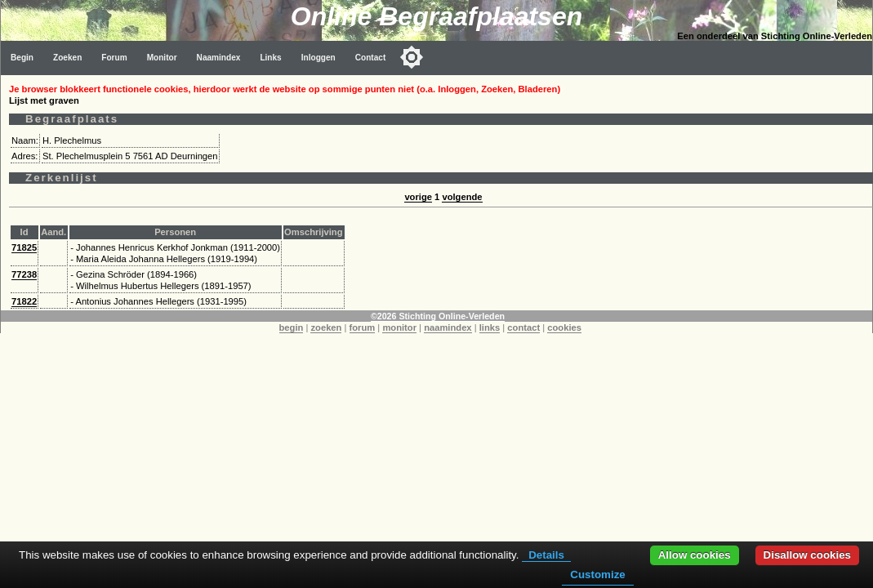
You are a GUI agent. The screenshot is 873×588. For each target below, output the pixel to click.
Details (546, 555)
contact (523, 327)
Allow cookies (695, 555)
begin (292, 327)
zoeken (326, 327)
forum (363, 327)
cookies (564, 327)
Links (270, 58)
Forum (114, 58)
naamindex (448, 327)
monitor (399, 327)
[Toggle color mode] (412, 57)
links (490, 327)
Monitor (162, 58)
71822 (24, 301)
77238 (24, 274)
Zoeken (67, 58)
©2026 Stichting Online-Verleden (438, 316)
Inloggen (318, 58)
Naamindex (219, 58)
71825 (24, 247)
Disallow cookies (807, 555)
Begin (22, 58)
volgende (462, 197)
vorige (418, 197)
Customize (597, 575)
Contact (371, 58)
